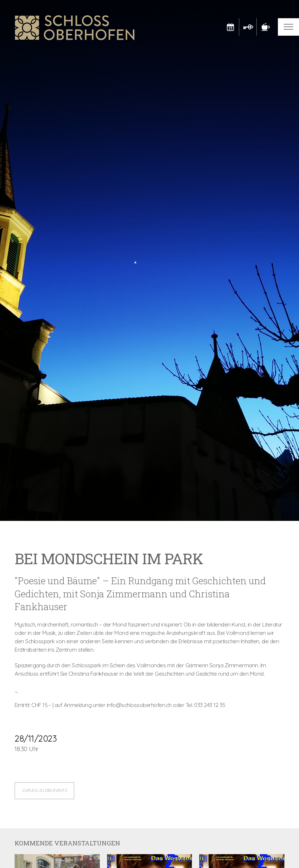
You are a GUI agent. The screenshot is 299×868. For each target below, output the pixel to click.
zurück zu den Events (44, 790)
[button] (288, 27)
